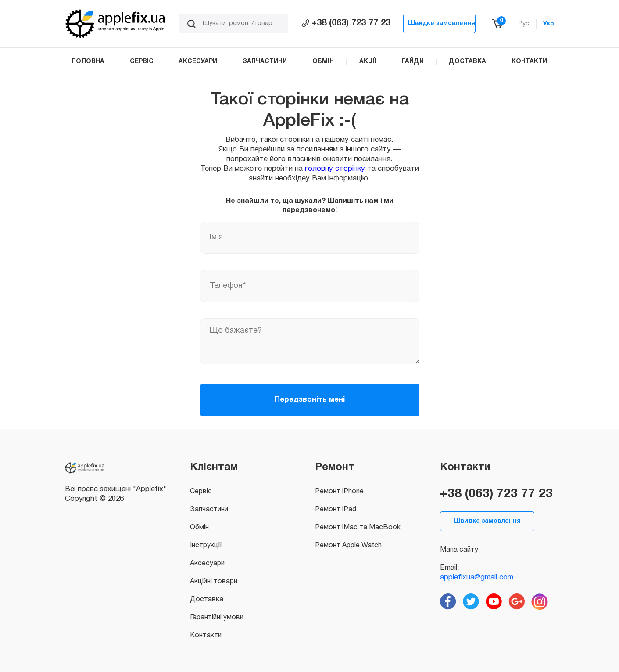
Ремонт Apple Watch (348, 546)
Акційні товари (214, 582)
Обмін (199, 528)
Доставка (207, 600)
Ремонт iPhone (339, 492)
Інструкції (206, 546)
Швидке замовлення (442, 23)
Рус (524, 24)
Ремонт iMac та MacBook (358, 528)
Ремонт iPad (336, 510)
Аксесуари (207, 564)
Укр (549, 24)
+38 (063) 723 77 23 (346, 23)
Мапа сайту (459, 550)
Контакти (206, 636)
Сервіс (201, 492)
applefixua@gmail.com (477, 577)
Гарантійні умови (217, 618)
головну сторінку (335, 169)
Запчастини (209, 510)
